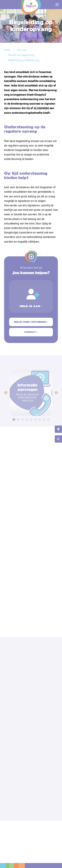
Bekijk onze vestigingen (30, 324)
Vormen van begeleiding (21, 55)
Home (7, 50)
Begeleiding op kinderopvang (24, 60)
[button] (6, 398)
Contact (30, 334)
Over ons (22, 50)
